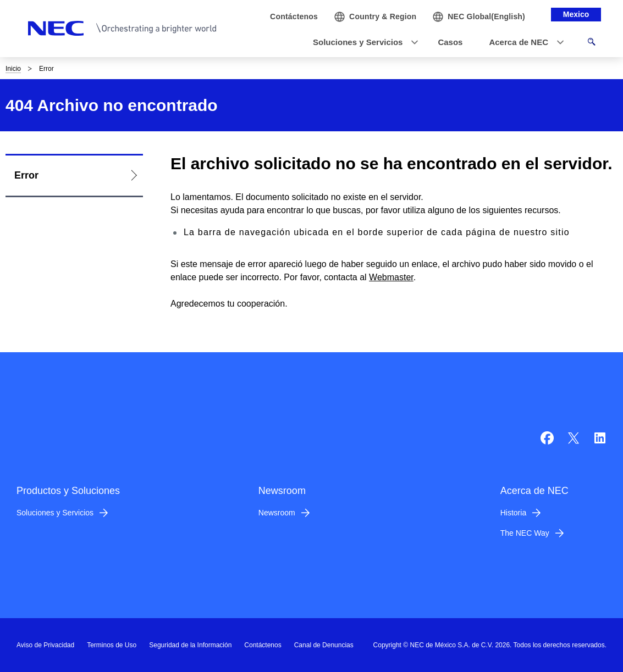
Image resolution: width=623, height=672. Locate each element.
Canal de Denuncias (324, 645)
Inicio (13, 69)
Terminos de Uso (112, 645)
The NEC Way (525, 533)
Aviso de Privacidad (45, 645)
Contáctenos (263, 645)
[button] (362, 43)
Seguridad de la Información (190, 645)
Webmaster (391, 277)
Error (26, 175)
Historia (513, 513)
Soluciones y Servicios (55, 513)
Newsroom (277, 513)
